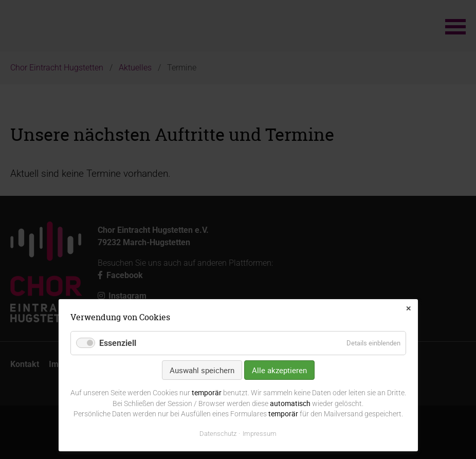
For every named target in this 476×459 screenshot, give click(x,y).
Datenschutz (218, 434)
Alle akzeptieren (279, 370)
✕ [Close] (408, 309)
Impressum (260, 434)
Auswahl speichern (202, 370)
